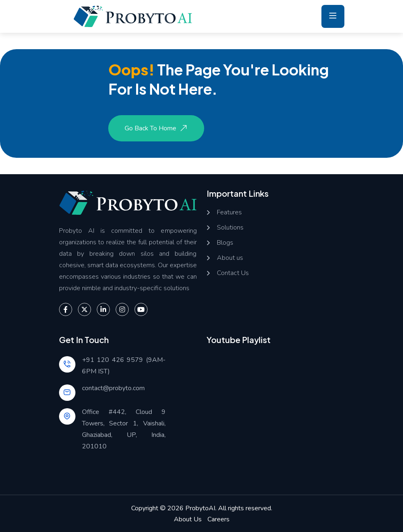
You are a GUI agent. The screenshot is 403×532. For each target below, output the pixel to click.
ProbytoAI (200, 508)
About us (230, 258)
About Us (188, 519)
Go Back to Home (157, 128)
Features (229, 213)
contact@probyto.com (113, 388)
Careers (219, 519)
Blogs (225, 243)
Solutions (230, 228)
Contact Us (233, 273)
